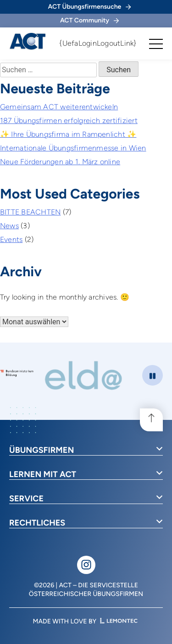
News (9, 226)
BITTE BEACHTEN (30, 212)
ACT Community (89, 20)
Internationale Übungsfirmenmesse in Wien (73, 148)
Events (11, 239)
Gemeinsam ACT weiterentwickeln (59, 107)
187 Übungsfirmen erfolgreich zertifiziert (69, 121)
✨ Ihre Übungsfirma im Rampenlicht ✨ (68, 134)
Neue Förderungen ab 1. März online (60, 162)
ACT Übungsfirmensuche (90, 7)
